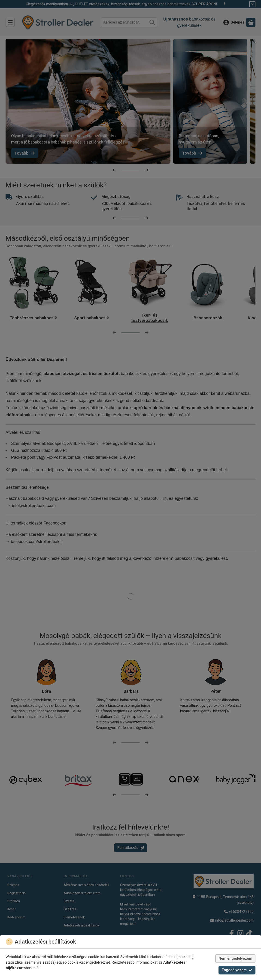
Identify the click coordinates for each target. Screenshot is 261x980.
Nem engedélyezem (235, 958)
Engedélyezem (237, 970)
